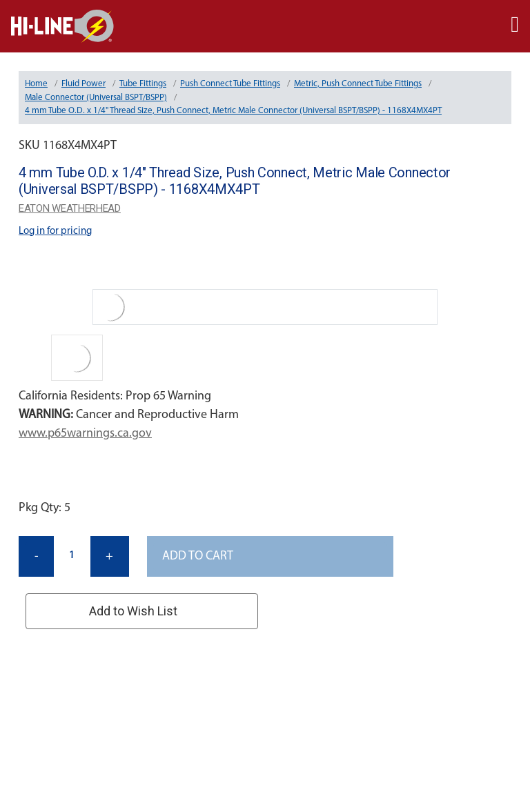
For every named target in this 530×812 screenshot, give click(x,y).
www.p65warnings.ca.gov (85, 434)
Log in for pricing (55, 231)
